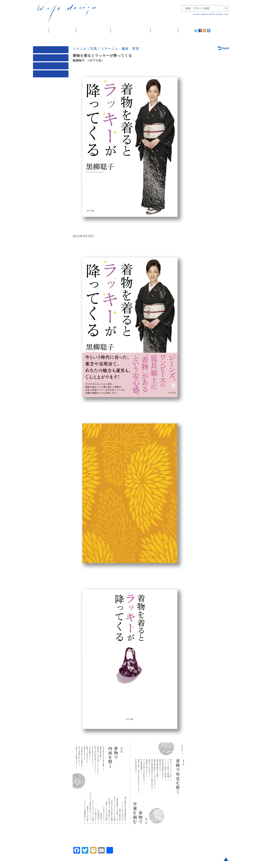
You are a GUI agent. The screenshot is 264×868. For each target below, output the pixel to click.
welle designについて (131, 30)
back (223, 48)
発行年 (52, 75)
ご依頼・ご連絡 (164, 30)
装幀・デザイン (63, 30)
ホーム (41, 30)
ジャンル (52, 59)
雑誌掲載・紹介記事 (94, 30)
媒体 (52, 51)
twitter (183, 30)
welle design (67, 14)
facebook (189, 30)
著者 (52, 67)
